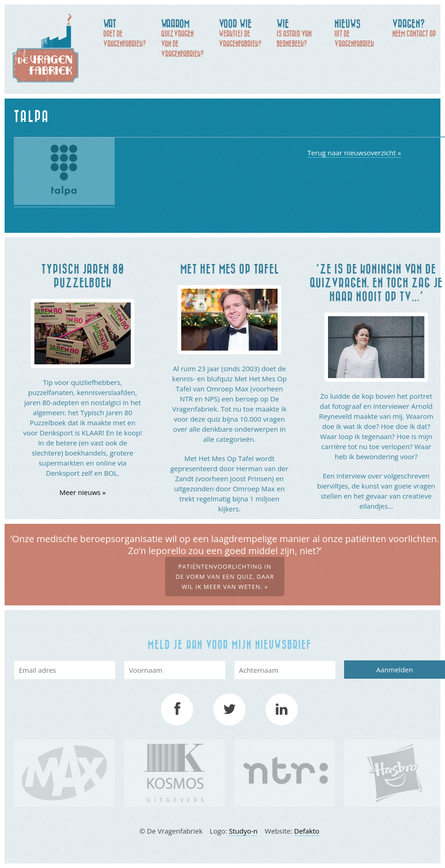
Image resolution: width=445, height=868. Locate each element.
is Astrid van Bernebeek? (301, 33)
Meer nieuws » (82, 492)
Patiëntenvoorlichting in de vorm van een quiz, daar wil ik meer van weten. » (225, 577)
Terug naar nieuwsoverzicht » (354, 153)
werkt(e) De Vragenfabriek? (243, 33)
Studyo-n (243, 831)
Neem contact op (417, 27)
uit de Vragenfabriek (359, 33)
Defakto (307, 831)
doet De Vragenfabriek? (128, 33)
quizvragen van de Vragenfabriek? (185, 38)
